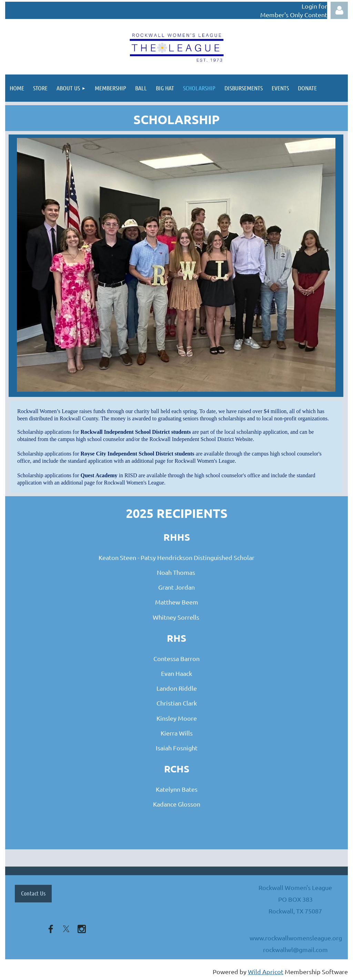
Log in (339, 10)
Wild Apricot (266, 972)
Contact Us (33, 893)
